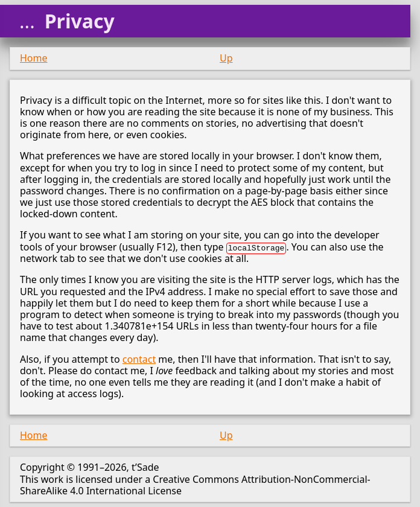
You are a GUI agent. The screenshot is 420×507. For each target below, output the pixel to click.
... (27, 21)
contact (139, 359)
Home (34, 58)
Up (226, 58)
